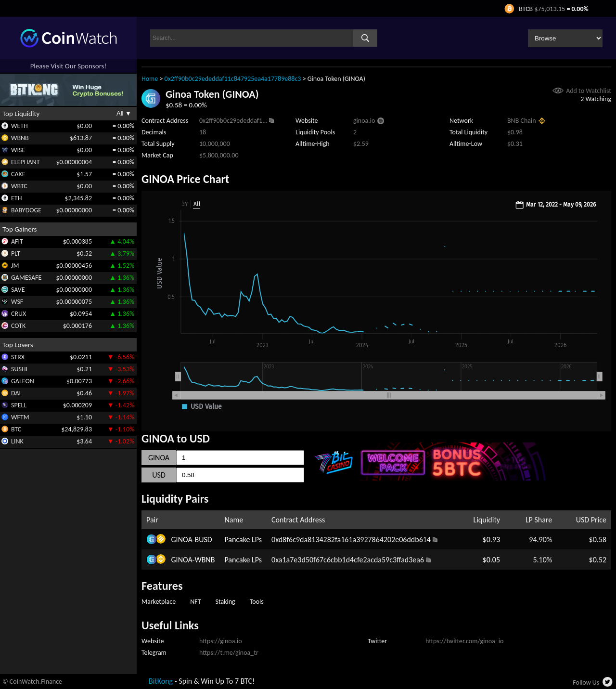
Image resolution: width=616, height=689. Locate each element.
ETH (16, 198)
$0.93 (491, 539)
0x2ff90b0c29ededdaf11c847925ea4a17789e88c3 (233, 79)
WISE (18, 150)
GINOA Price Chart (185, 179)
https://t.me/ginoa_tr (229, 653)
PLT (16, 253)
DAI (16, 393)
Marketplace (159, 602)
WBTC (19, 186)
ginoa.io (364, 121)
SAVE (18, 290)
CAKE (18, 174)
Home (150, 79)
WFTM (20, 417)
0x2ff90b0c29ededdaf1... (233, 121)
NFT (195, 602)
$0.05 (491, 560)
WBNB (20, 138)
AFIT (17, 241)
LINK (17, 441)
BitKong (161, 681)
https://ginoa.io (221, 641)
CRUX (19, 314)
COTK (18, 326)
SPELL (19, 405)
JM (15, 266)
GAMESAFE (26, 278)
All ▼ (124, 113)
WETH (19, 126)
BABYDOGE (26, 210)
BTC (16, 429)
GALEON (23, 381)
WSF (17, 302)
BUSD (203, 539)
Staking (225, 602)
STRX (18, 357)
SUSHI (19, 369)
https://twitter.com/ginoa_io (464, 641)
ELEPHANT (25, 162)
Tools (257, 602)
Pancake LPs (243, 539)
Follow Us (586, 682)
